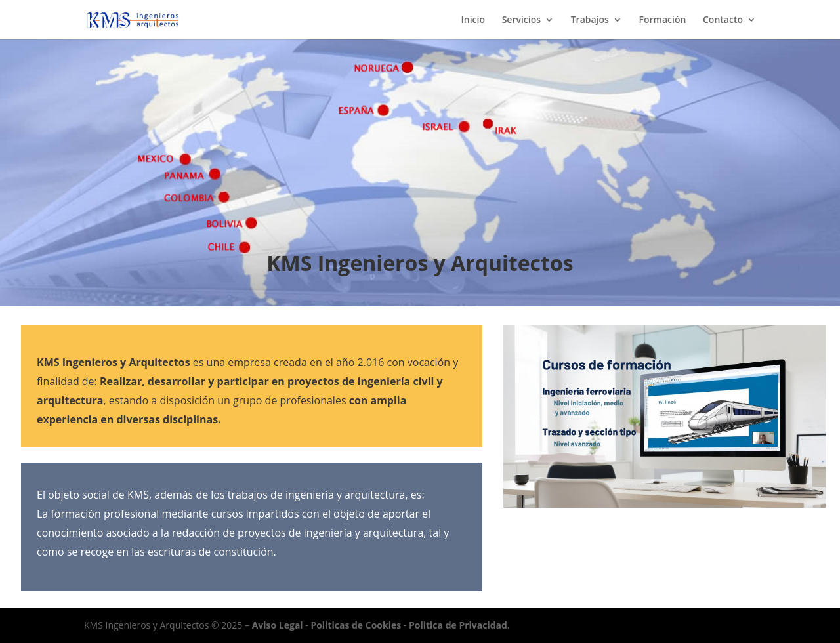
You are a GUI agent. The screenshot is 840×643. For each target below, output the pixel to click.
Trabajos (590, 20)
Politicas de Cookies (356, 625)
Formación (663, 20)
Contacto (723, 20)
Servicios (521, 20)
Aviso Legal (278, 625)
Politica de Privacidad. (459, 625)
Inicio (473, 20)
